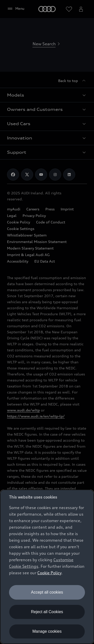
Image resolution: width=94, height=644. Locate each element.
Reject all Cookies (47, 612)
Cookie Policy (49, 573)
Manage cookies (47, 631)
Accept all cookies (47, 592)
